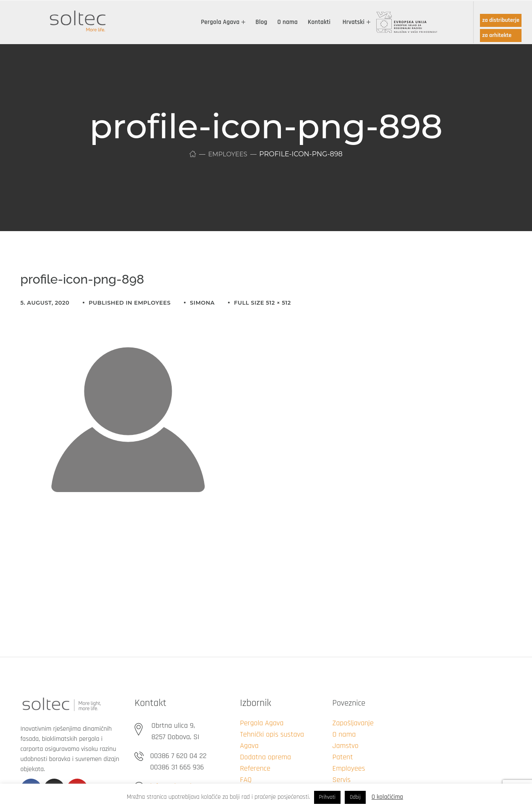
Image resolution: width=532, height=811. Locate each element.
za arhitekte (497, 35)
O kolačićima (387, 797)
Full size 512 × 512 (262, 303)
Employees (228, 154)
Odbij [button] (355, 797)
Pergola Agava (262, 723)
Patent (342, 757)
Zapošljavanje (353, 723)
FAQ (246, 780)
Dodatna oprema (265, 757)
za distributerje (501, 20)
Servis (341, 780)
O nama (344, 734)
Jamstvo (345, 746)
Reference (255, 768)
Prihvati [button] (327, 797)
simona (202, 303)
